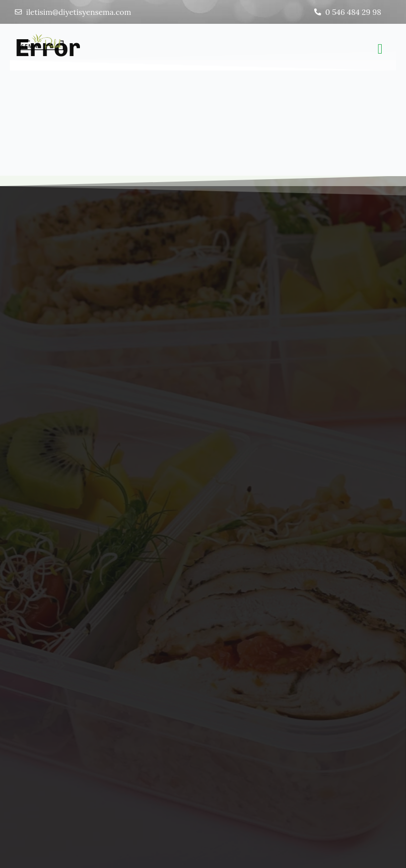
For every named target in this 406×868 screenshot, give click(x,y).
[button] (380, 50)
